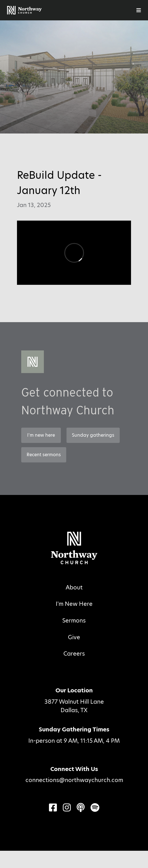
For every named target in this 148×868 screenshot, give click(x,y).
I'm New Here (74, 604)
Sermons (74, 621)
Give (74, 637)
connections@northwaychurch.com (74, 780)
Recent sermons (44, 455)
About (74, 587)
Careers (74, 654)
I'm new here (41, 435)
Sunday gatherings (93, 435)
